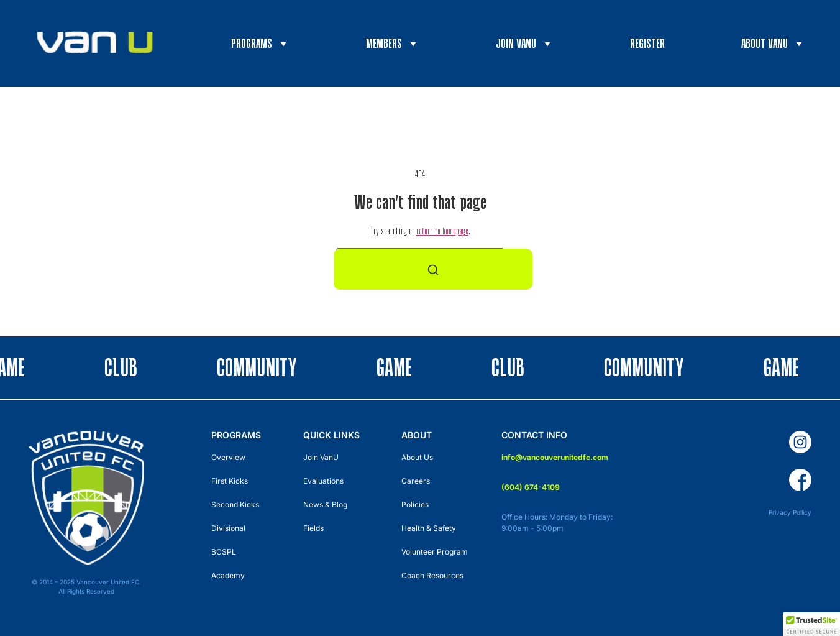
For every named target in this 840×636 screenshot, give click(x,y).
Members (393, 44)
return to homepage (442, 231)
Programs (260, 44)
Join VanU (525, 44)
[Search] (433, 269)
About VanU (773, 44)
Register (647, 43)
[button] (811, 624)
